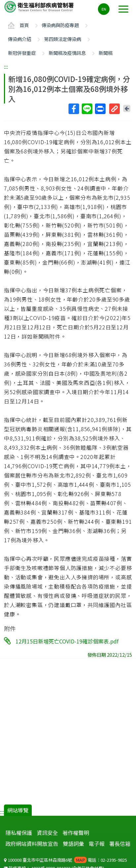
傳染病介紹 (20, 39)
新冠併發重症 (22, 53)
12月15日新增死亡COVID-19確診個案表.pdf (67, 641)
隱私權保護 (19, 833)
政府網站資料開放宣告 (32, 844)
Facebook (73, 109)
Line (87, 109)
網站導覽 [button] (18, 810)
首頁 (24, 25)
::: (6, 66)
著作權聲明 (76, 833)
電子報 (97, 844)
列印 (100, 109)
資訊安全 (47, 833)
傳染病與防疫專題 (60, 25)
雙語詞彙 (73, 844)
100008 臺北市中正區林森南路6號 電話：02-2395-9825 (66, 860)
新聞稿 (106, 53)
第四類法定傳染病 (63, 39)
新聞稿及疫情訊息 (67, 53)
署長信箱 (120, 844)
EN (104, 9)
